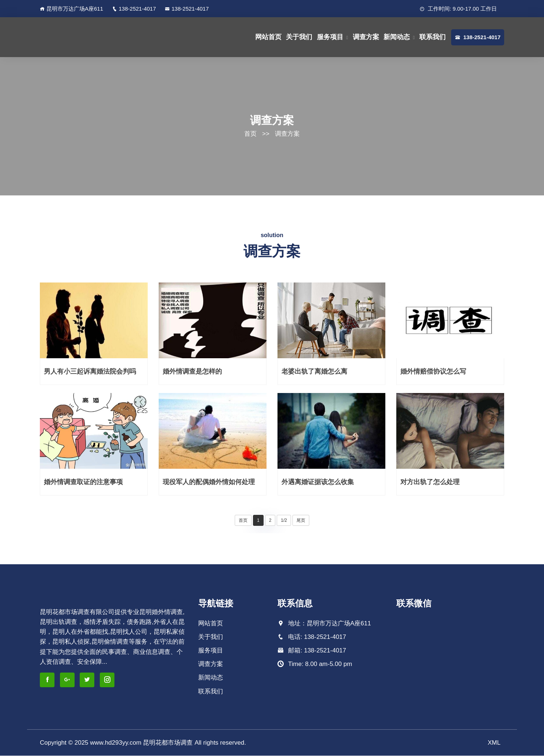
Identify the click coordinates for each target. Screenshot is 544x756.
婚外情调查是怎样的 (192, 372)
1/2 (284, 521)
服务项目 (330, 37)
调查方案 (366, 37)
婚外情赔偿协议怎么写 (433, 372)
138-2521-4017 (134, 9)
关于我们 (299, 37)
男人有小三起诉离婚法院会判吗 (90, 372)
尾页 (301, 521)
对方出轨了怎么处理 (430, 482)
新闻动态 (397, 37)
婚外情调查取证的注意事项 (83, 482)
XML (494, 743)
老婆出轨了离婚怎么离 (314, 372)
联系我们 (432, 37)
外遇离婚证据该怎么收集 (318, 482)
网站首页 (268, 37)
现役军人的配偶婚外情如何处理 (209, 482)
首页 (250, 134)
